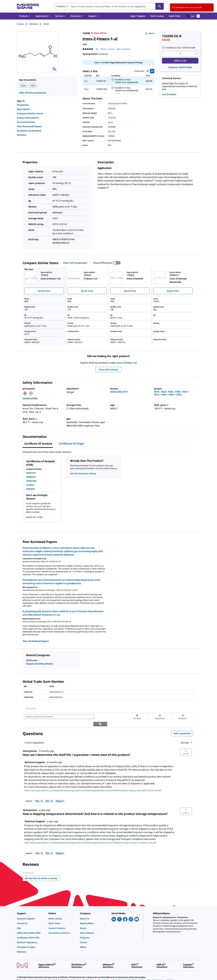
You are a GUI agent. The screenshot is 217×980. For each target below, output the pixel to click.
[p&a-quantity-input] (180, 54)
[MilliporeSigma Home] (28, 6)
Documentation (26, 122)
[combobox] (109, 6)
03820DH (31, 489)
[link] (31, 709)
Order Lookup (157, 16)
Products (21, 24)
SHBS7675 (31, 473)
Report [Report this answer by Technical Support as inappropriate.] (60, 794)
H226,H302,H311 (119, 392)
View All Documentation (33, 93)
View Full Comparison (75, 263)
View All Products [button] (108, 370)
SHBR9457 (31, 477)
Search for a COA (34, 517)
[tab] (23, 24)
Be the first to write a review (42, 872)
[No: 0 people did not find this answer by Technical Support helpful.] (49, 794)
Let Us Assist (169, 94)
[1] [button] (153, 180)
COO (33, 86)
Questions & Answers (29, 131)
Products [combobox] (61, 6)
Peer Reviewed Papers (29, 126)
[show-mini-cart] (193, 16)
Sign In (98, 62)
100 (54, 177)
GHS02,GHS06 (30, 398)
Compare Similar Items (30, 113)
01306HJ (30, 485)
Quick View (44, 291)
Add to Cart (180, 61)
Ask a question (182, 726)
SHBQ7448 (31, 481)
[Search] (160, 6)
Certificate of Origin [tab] (71, 444)
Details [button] (192, 48)
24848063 (112, 127)
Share (150, 33)
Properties (23, 105)
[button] (138, 16)
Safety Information (28, 118)
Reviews (22, 135)
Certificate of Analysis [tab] (38, 444)
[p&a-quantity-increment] (196, 54)
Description (23, 109)
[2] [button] (108, 187)
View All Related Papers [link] (36, 641)
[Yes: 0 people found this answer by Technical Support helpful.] (39, 794)
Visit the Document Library (83, 473)
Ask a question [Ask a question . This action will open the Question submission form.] (124, 49)
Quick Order (175, 16)
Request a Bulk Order (180, 67)
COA (23, 86)
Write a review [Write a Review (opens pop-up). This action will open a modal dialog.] (107, 49)
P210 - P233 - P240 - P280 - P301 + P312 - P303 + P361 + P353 (172, 393)
